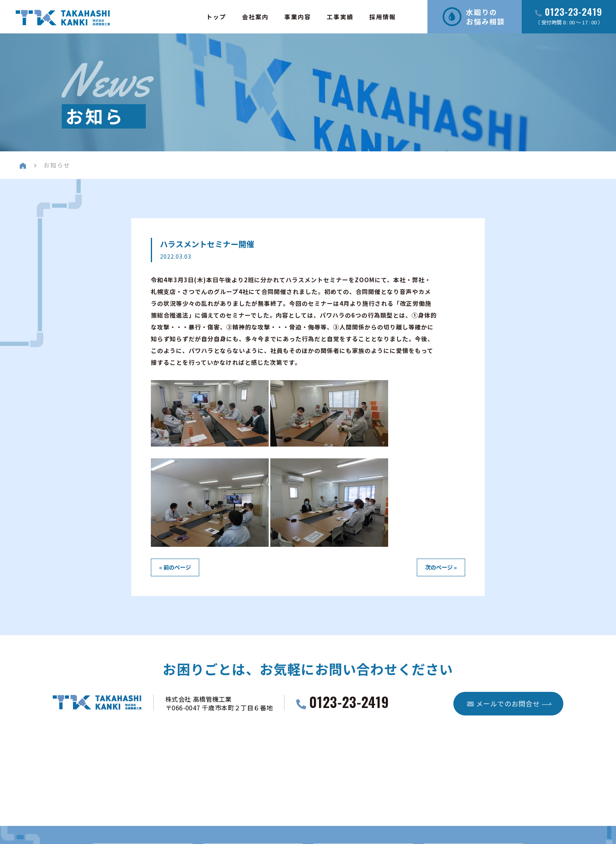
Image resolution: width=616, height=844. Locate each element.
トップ (216, 17)
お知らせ (57, 165)
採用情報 (383, 17)
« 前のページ (175, 567)
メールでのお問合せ (503, 703)
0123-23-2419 (574, 12)
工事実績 (340, 17)
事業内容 (298, 17)
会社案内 (255, 17)
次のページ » (441, 567)
